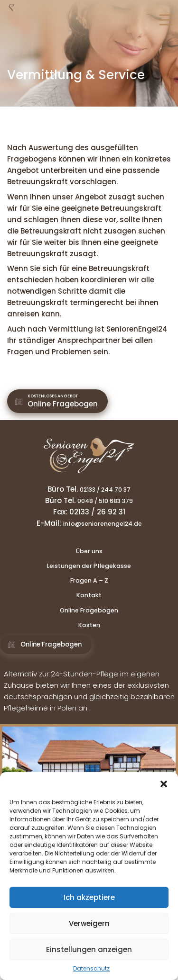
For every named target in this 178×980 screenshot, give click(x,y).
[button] (164, 784)
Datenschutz (91, 969)
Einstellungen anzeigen (89, 949)
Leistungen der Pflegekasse (89, 578)
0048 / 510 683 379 (105, 509)
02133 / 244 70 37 (105, 498)
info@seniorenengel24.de (102, 532)
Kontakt (89, 611)
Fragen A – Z (89, 594)
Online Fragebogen (89, 627)
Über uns (89, 561)
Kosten (89, 644)
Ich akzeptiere (89, 897)
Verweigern (89, 923)
